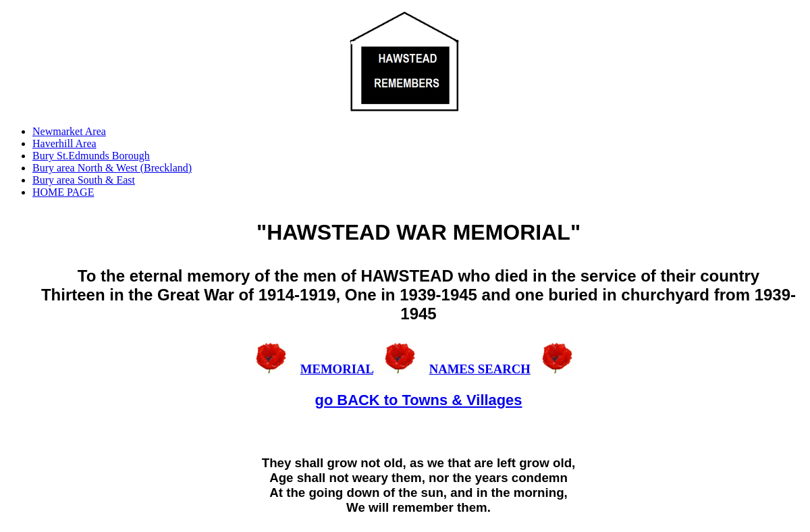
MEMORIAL (337, 369)
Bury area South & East (84, 180)
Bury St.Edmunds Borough (91, 156)
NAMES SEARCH (480, 369)
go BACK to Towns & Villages (419, 400)
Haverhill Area (64, 143)
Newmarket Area (69, 131)
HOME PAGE (63, 192)
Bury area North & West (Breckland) (112, 168)
